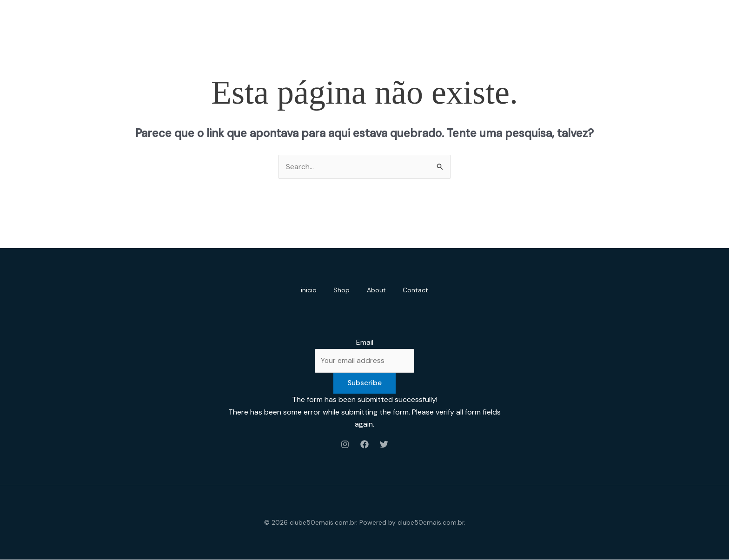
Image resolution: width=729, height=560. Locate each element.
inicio (306, 290)
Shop (341, 290)
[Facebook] (364, 444)
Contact (418, 290)
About (377, 290)
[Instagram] (345, 444)
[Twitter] (384, 444)
